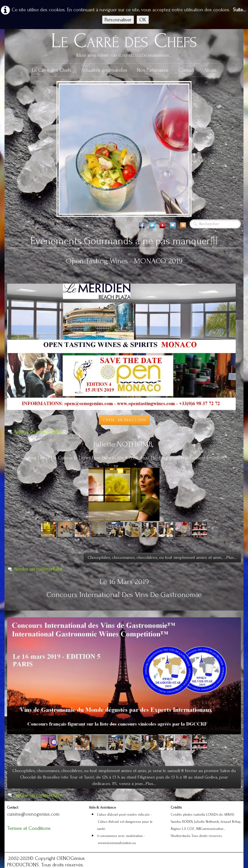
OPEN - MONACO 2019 (124, 420)
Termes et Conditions (29, 828)
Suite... (239, 10)
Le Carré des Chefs (52, 70)
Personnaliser (118, 20)
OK (143, 20)
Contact (186, 70)
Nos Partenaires (153, 70)
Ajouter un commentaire (38, 431)
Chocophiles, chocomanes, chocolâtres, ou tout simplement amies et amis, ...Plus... (162, 557)
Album (210, 70)
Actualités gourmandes (104, 70)
